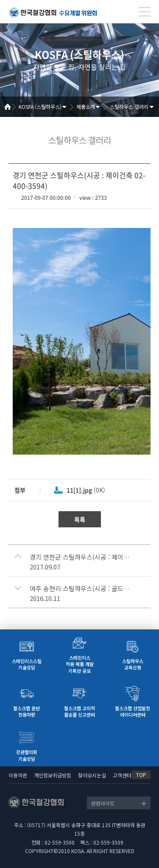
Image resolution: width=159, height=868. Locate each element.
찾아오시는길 (92, 775)
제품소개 (86, 107)
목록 (80, 519)
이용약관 (18, 775)
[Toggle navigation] (145, 12)
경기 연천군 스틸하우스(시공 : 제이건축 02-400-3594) (81, 557)
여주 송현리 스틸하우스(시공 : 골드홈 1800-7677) (81, 589)
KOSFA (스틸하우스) (40, 107)
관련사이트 (103, 803)
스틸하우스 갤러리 (129, 107)
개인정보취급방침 (53, 775)
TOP (141, 775)
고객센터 (122, 775)
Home (11, 107)
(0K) (86, 490)
